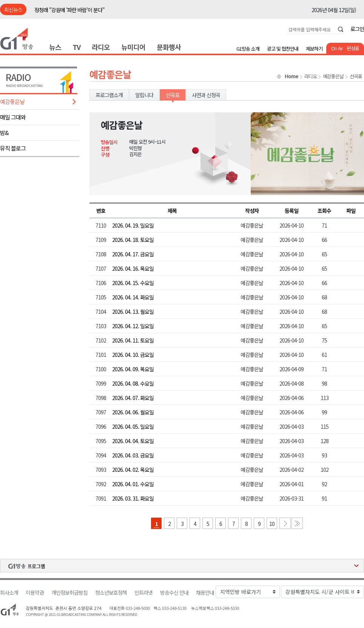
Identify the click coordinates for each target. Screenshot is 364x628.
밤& (4, 133)
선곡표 (356, 76)
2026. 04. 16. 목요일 (133, 268)
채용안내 (205, 593)
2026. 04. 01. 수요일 (133, 484)
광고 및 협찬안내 (283, 49)
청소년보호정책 (111, 593)
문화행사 (169, 47)
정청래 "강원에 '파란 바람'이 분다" (69, 10)
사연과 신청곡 (206, 95)
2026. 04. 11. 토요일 (133, 340)
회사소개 (9, 593)
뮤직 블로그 (13, 148)
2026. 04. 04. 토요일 (133, 441)
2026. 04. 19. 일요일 (133, 225)
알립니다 (144, 95)
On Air (337, 48)
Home (292, 76)
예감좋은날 (12, 102)
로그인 (357, 29)
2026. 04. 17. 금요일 (133, 254)
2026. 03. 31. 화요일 (133, 498)
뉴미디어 (133, 47)
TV (76, 47)
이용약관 (35, 593)
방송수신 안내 (174, 593)
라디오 (101, 47)
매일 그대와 (13, 117)
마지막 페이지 (297, 523)
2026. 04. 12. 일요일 (133, 326)
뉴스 (55, 47)
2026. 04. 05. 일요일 (133, 426)
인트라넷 (143, 593)
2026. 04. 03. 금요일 (133, 455)
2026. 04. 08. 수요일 (133, 383)
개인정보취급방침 (69, 593)
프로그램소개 (109, 95)
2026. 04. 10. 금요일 (133, 355)
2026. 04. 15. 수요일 (133, 283)
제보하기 (314, 49)
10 (272, 524)
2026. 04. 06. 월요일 (133, 412)
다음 (285, 523)
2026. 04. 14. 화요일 (133, 297)
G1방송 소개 (248, 49)
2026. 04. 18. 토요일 (133, 240)
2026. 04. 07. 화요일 (133, 398)
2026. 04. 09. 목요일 (133, 369)
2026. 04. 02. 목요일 (133, 470)
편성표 (353, 48)
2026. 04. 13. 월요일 (133, 312)
